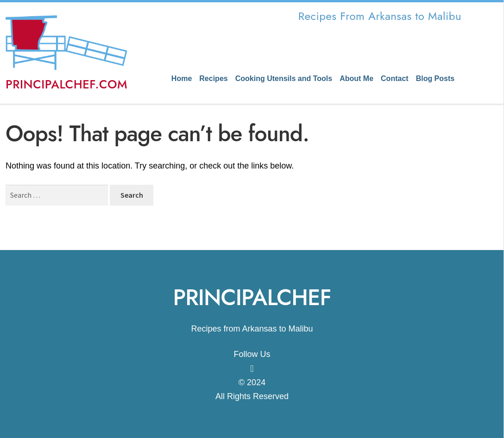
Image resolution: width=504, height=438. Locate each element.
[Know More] (252, 369)
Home (182, 78)
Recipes (213, 78)
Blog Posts (435, 78)
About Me (356, 78)
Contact (395, 78)
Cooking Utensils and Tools (284, 78)
